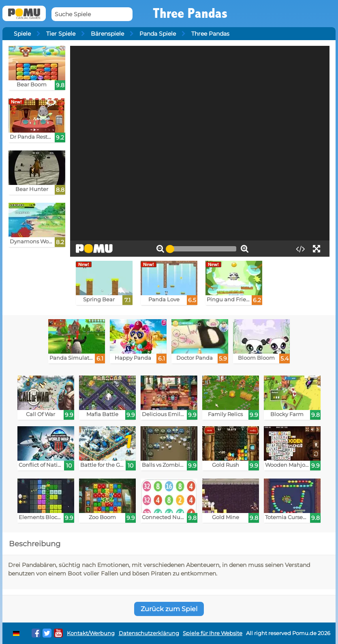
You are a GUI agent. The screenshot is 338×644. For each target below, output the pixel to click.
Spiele (22, 34)
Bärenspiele (107, 34)
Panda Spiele (158, 34)
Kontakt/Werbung (91, 633)
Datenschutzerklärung (149, 633)
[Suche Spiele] (92, 14)
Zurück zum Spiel (169, 609)
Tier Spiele (61, 34)
